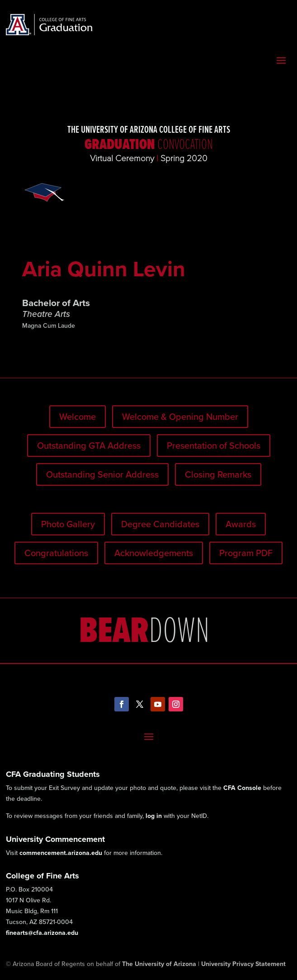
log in (154, 816)
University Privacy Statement (243, 964)
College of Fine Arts (42, 876)
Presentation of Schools (214, 446)
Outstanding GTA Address (89, 446)
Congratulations (56, 553)
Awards (241, 524)
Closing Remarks (218, 474)
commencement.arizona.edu (61, 853)
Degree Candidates (160, 524)
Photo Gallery (68, 524)
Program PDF (246, 553)
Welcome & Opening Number (180, 417)
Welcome (78, 417)
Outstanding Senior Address (102, 474)
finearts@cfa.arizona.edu (42, 933)
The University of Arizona (159, 964)
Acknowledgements (154, 553)
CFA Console (242, 788)
